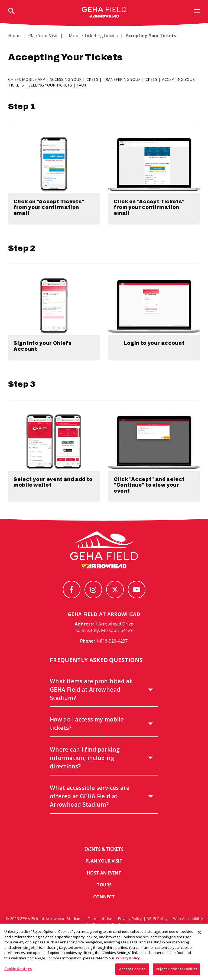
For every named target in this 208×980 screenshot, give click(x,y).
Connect (104, 907)
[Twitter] (115, 599)
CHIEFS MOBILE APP (27, 79)
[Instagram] (93, 599)
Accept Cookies (132, 971)
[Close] (199, 935)
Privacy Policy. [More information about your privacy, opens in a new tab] (128, 960)
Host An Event (104, 883)
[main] (104, 282)
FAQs (81, 85)
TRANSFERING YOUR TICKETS (130, 79)
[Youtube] (137, 599)
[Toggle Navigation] (197, 11)
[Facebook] (72, 599)
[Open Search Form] (12, 12)
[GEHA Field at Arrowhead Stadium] (104, 560)
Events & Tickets (104, 859)
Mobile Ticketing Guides (90, 36)
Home (14, 36)
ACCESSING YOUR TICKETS (74, 79)
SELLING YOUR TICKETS (50, 85)
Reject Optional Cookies (176, 971)
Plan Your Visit (43, 36)
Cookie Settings (18, 971)
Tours (104, 895)
